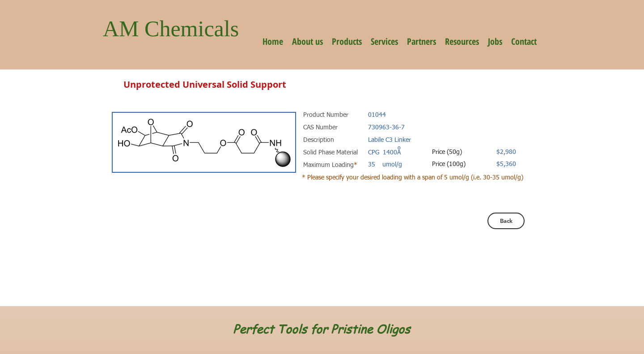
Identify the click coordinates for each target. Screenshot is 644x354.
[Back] (506, 221)
